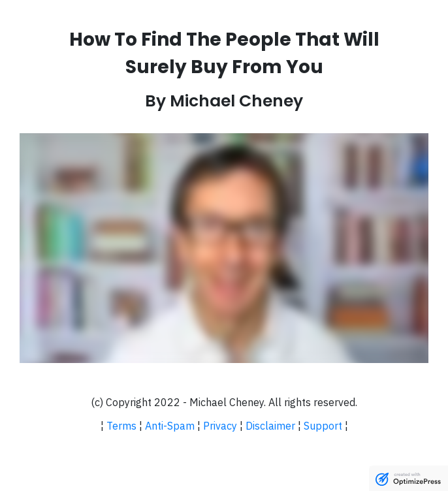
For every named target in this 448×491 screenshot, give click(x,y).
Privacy (220, 426)
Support (323, 426)
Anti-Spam (170, 426)
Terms (121, 426)
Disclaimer (270, 426)
